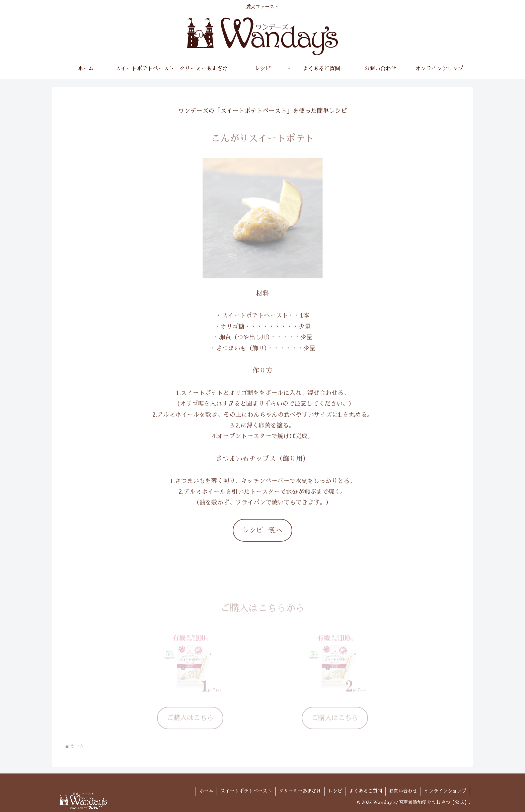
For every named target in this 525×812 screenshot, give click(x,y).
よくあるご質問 (366, 791)
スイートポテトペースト (246, 791)
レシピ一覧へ (262, 533)
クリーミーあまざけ (300, 791)
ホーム (206, 791)
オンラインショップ (445, 791)
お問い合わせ (403, 791)
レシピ (335, 791)
